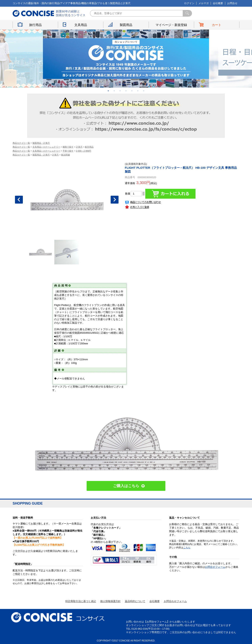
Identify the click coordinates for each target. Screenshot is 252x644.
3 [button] (120, 91)
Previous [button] (19, 200)
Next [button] (115, 200)
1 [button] (108, 91)
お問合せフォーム (215, 567)
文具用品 (81, 25)
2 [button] (114, 91)
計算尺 (79, 147)
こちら (187, 548)
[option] (126, 59)
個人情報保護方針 (110, 601)
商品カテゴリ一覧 (21, 143)
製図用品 (126, 25)
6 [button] (138, 91)
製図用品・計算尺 (41, 143)
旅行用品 (35, 25)
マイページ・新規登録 (171, 25)
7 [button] (144, 91)
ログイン (189, 3)
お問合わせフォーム (175, 601)
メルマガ (204, 3)
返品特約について (135, 601)
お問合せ (232, 3)
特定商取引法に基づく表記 (81, 601)
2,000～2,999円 (84, 151)
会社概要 (218, 3)
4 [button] (126, 91)
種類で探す (68, 147)
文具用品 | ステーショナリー (46, 147)
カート (217, 25)
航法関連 (66, 155)
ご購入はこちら (126, 486)
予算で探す (68, 151)
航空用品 (89, 147)
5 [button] (132, 91)
